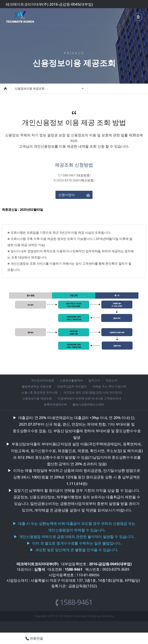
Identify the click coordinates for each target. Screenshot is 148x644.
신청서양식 (74, 195)
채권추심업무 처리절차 (72, 386)
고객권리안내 (113, 398)
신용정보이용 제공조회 (37, 398)
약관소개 (111, 380)
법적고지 (94, 380)
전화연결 (34, 638)
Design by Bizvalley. (101, 616)
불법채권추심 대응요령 (37, 386)
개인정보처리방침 (43, 380)
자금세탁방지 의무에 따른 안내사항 (80, 398)
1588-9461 (74, 602)
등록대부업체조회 (55, 404)
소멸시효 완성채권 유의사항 (40, 392)
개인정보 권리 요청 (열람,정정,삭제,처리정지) (92, 392)
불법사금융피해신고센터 (88, 404)
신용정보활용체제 (71, 380)
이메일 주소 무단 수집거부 (109, 386)
